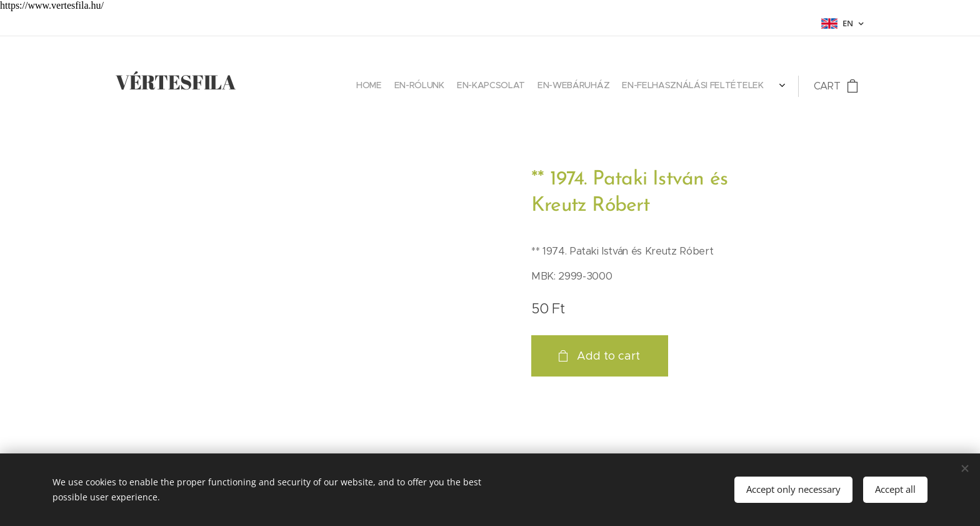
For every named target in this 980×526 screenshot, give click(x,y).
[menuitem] (725, 86)
